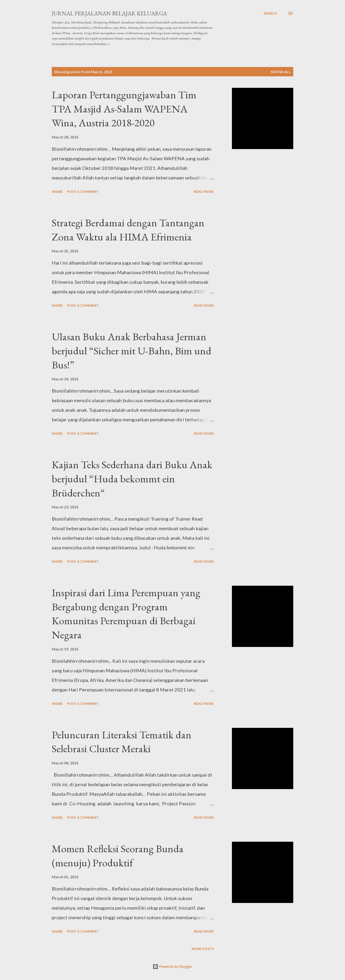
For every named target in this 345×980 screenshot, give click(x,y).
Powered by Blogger (172, 966)
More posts (203, 949)
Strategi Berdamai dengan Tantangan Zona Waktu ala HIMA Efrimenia (128, 230)
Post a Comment (83, 192)
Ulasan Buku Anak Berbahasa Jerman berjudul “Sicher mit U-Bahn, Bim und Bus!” (132, 351)
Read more (204, 192)
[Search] (270, 13)
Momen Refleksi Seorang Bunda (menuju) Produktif (118, 856)
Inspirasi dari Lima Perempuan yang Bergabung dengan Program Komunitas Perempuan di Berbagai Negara (126, 614)
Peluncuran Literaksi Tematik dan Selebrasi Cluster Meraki (122, 742)
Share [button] (57, 192)
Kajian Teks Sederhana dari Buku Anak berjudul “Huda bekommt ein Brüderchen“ (132, 479)
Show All (281, 72)
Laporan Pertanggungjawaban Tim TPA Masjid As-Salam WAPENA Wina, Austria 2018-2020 (124, 109)
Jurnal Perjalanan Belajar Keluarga (109, 13)
